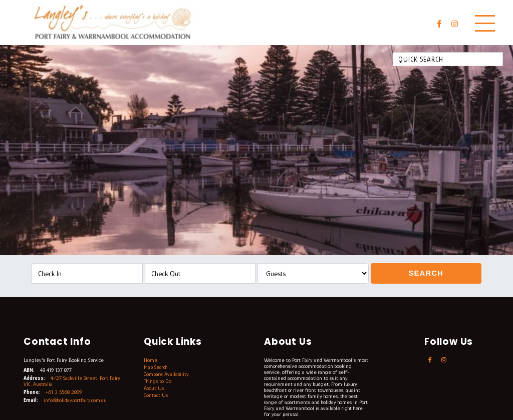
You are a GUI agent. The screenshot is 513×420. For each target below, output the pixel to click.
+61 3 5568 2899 (64, 392)
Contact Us (156, 395)
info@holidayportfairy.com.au (75, 400)
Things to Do (158, 381)
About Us (154, 388)
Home (151, 360)
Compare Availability (166, 374)
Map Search (156, 367)
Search (426, 273)
